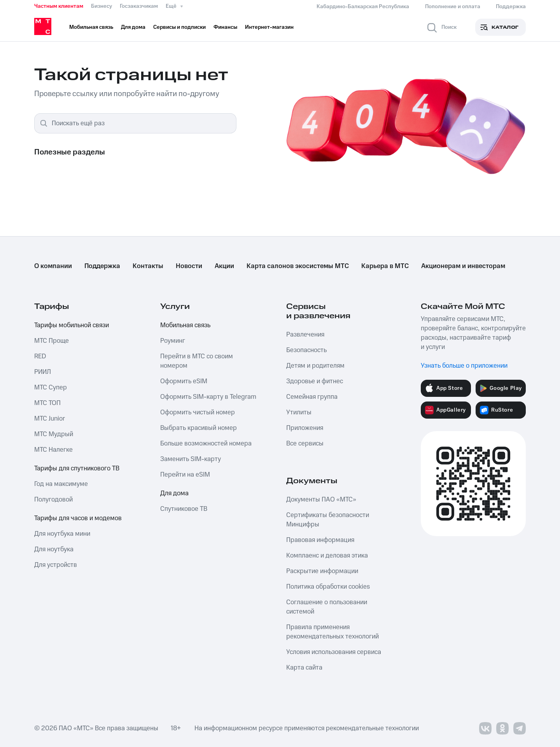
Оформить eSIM (184, 381)
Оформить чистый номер (198, 412)
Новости (189, 266)
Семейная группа (312, 397)
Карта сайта (304, 668)
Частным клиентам (59, 6)
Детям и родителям (315, 366)
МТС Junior (50, 419)
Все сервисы (305, 444)
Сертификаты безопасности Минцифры (328, 520)
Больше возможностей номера (206, 444)
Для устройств (56, 565)
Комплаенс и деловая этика (327, 556)
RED (40, 356)
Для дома (174, 493)
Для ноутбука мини (62, 534)
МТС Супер (51, 388)
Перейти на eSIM (185, 475)
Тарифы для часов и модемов (78, 518)
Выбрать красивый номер (199, 428)
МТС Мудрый (54, 434)
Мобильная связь (185, 325)
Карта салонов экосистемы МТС (298, 266)
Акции (224, 266)
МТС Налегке (53, 450)
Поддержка (102, 266)
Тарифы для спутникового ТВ (77, 468)
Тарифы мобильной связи (72, 325)
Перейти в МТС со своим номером (197, 361)
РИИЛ (43, 372)
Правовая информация (320, 540)
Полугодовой (53, 500)
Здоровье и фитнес (315, 381)
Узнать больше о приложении (464, 366)
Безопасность (306, 350)
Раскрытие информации (322, 571)
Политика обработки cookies (328, 587)
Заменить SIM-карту (191, 459)
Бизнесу (101, 6)
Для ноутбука (54, 549)
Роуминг (173, 341)
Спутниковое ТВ (184, 509)
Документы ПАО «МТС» (321, 500)
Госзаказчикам (139, 6)
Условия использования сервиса (334, 652)
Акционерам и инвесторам (463, 266)
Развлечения (305, 335)
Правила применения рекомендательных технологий (332, 632)
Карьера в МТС (385, 266)
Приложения (305, 428)
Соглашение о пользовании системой (327, 607)
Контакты (148, 266)
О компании (53, 266)
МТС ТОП (47, 403)
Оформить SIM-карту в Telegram (208, 397)
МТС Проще (52, 341)
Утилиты (299, 412)
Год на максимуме (61, 484)
